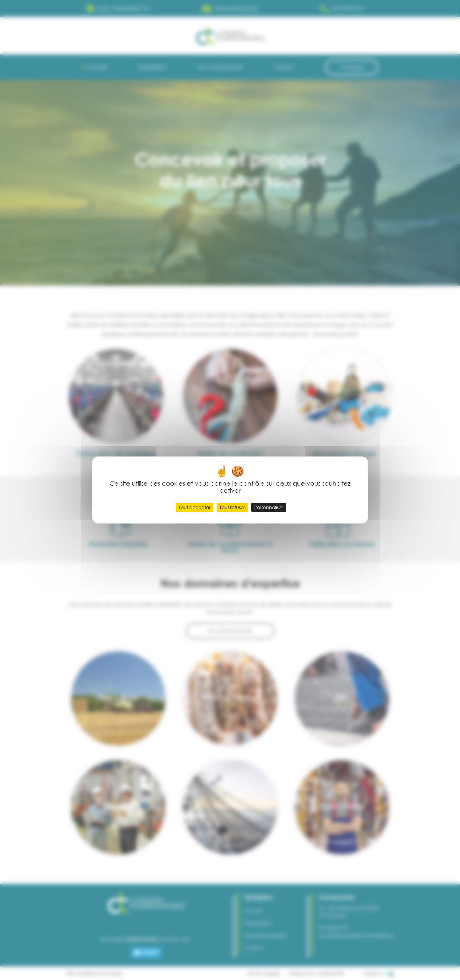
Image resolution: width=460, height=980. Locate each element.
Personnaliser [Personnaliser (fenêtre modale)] (269, 507)
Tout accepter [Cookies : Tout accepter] (195, 507)
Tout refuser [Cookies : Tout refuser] (232, 507)
